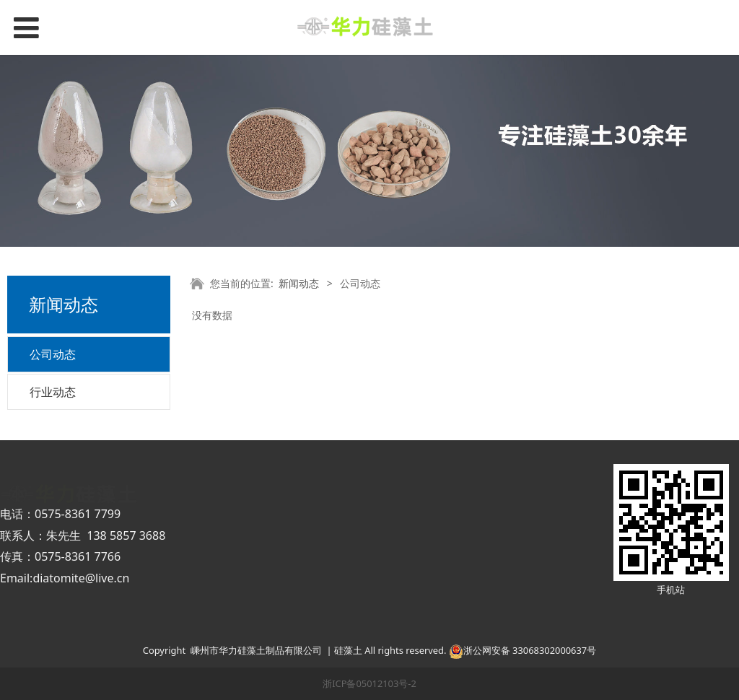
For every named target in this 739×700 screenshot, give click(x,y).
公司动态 (53, 354)
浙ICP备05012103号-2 (369, 683)
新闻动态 (299, 283)
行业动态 (53, 392)
